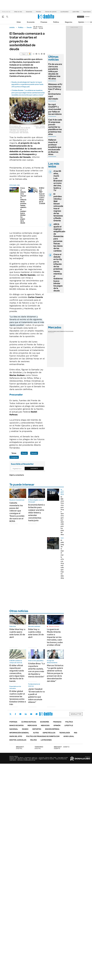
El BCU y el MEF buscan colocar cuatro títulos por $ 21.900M (42, 196)
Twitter (10, 714)
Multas (33, 740)
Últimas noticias (29, 722)
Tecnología (65, 733)
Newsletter (87, 22)
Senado (34, 453)
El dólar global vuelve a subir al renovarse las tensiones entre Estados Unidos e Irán (18, 698)
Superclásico (87, 12)
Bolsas (57, 331)
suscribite (81, 17)
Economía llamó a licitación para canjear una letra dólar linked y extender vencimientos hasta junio (36, 513)
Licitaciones (46, 740)
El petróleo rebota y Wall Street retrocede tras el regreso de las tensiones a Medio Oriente (58, 207)
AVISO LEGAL (69, 736)
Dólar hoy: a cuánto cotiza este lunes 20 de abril (36, 633)
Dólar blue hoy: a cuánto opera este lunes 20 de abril (17, 633)
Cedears (71, 331)
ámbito (12, 27)
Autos (36, 733)
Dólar (19, 22)
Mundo (25, 729)
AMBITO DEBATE (62, 748)
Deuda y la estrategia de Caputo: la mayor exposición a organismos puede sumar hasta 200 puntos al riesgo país (27, 84)
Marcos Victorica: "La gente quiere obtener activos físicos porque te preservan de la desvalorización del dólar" (55, 673)
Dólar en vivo (18, 12)
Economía (31, 22)
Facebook (15, 714)
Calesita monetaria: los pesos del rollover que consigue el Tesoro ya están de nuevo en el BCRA (17, 512)
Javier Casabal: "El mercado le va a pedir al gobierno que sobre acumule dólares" (36, 696)
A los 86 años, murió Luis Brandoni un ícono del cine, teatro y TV (58, 181)
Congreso (14, 457)
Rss (76, 733)
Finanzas (44, 22)
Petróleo (39, 12)
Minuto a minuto (54, 626)
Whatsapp (37, 714)
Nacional (14, 729)
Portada (13, 722)
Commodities (63, 331)
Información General (19, 733)
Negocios (69, 22)
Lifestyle (69, 725)
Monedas (51, 331)
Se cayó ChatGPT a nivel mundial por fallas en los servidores (55, 109)
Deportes (37, 729)
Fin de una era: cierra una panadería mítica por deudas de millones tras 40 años (55, 71)
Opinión (81, 22)
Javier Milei (76, 12)
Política (56, 22)
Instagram (20, 714)
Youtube (31, 714)
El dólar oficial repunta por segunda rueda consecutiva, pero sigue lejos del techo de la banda (17, 673)
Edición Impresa (52, 729)
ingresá (87, 17)
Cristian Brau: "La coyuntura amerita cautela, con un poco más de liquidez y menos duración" (36, 670)
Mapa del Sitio (16, 736)
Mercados (32, 725)
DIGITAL (20, 748)
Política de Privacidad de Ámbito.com (43, 736)
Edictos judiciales (18, 740)
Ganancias (29, 12)
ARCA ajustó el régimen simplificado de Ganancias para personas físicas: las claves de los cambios (59, 237)
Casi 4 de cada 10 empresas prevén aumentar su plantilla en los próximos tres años (55, 127)
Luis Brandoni (64, 12)
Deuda (29, 27)
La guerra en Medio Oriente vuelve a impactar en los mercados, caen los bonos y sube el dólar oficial (55, 637)
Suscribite (34, 468)
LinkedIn (26, 714)
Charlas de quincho (51, 12)
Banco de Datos (16, 725)
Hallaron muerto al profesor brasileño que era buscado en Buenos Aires (55, 147)
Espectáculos (49, 733)
